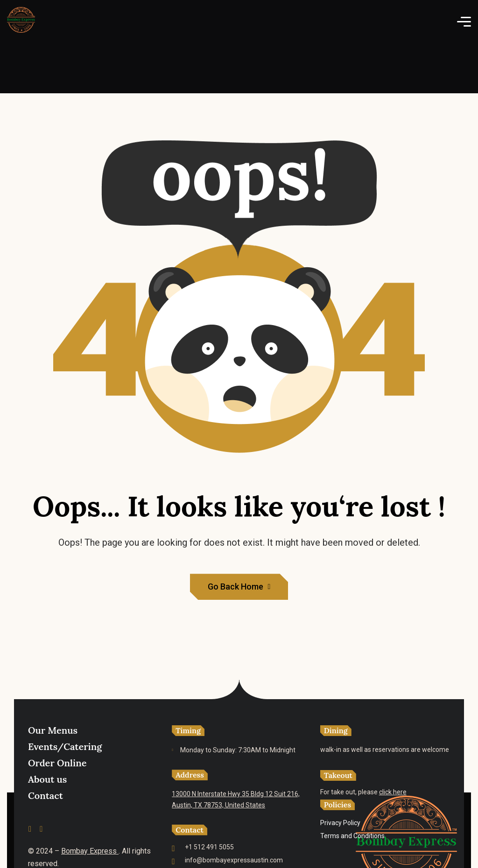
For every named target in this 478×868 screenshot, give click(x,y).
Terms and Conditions (352, 836)
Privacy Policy (340, 823)
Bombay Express (90, 851)
